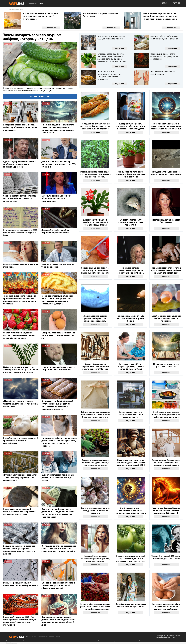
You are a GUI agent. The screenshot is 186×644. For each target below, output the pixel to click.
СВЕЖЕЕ (165, 3)
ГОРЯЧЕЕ (176, 3)
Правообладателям (12, 643)
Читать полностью (40, 96)
